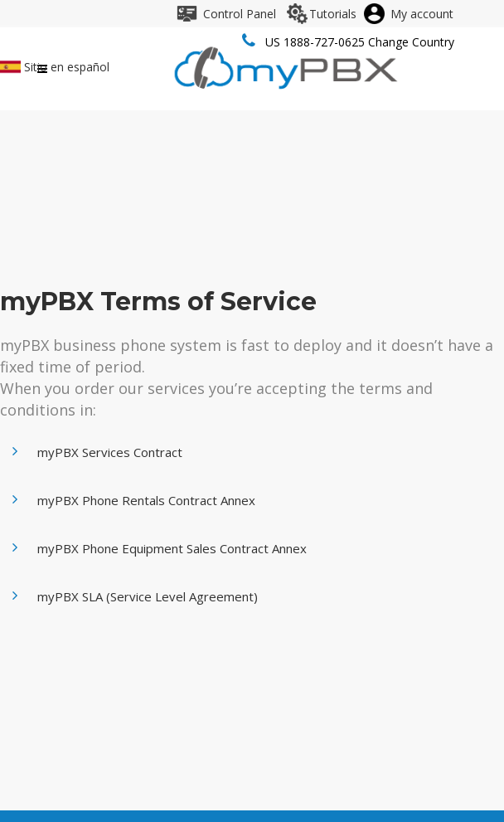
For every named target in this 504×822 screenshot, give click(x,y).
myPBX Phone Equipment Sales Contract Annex (172, 548)
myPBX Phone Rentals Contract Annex (146, 500)
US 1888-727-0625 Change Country (360, 42)
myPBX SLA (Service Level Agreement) (148, 596)
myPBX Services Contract (110, 452)
